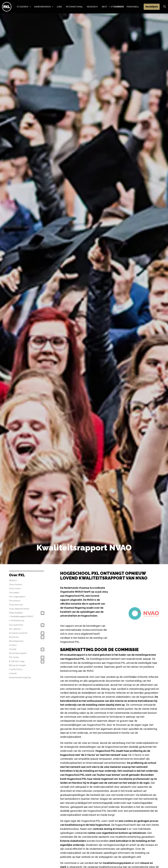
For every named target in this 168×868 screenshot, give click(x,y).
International (74, 7)
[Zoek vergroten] (165, 7)
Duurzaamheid (16, 625)
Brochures (14, 637)
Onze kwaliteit (16, 613)
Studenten (117, 7)
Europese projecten (18, 633)
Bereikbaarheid (16, 641)
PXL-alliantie (15, 629)
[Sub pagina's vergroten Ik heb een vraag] (43, 662)
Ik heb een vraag (17, 661)
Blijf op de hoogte (17, 665)
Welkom (13, 580)
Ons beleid (14, 593)
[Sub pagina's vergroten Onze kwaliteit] (43, 613)
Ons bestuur (15, 601)
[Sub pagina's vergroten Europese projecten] (43, 633)
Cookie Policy (16, 669)
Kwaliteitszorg (17, 620)
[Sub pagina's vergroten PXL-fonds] (43, 658)
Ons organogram (17, 597)
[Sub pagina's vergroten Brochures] (43, 637)
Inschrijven (152, 7)
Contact (13, 645)
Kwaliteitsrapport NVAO (22, 616)
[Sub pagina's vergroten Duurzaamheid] (43, 625)
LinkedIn (13, 673)
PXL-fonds (14, 657)
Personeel (133, 7)
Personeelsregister (18, 653)
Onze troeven (16, 584)
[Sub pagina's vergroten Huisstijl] (43, 649)
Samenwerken (42, 7)
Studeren (22, 7)
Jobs (59, 7)
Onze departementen (19, 609)
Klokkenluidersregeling (20, 677)
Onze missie (15, 588)
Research (92, 7)
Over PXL (17, 575)
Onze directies (16, 605)
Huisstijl (13, 649)
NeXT (105, 7)
